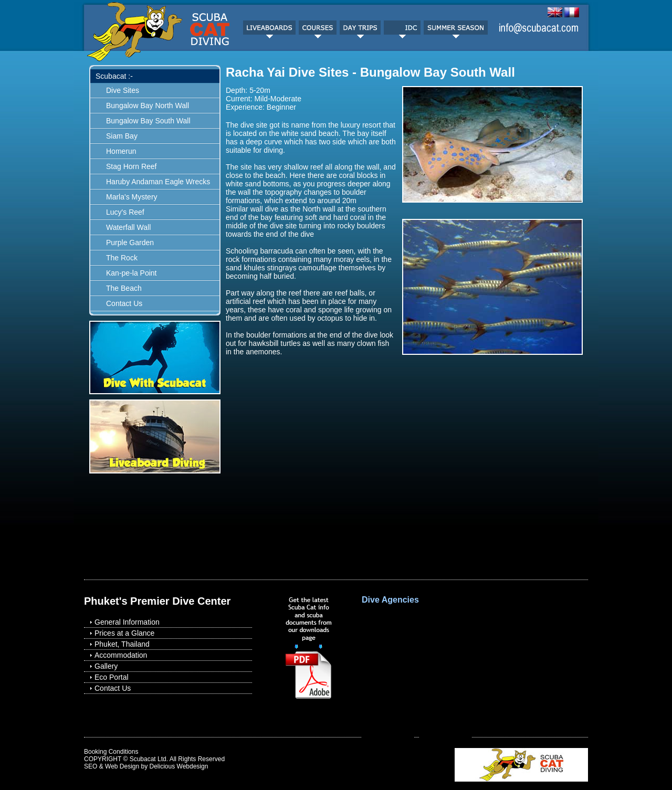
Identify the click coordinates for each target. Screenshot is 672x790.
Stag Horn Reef (132, 166)
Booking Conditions (111, 752)
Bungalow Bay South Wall (148, 121)
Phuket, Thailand (122, 644)
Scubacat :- (114, 76)
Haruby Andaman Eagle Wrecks (158, 182)
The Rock (122, 258)
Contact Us (124, 303)
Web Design (122, 766)
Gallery (106, 666)
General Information (127, 622)
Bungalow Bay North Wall (148, 106)
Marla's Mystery (132, 197)
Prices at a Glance (124, 633)
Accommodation (121, 655)
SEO (91, 766)
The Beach (124, 288)
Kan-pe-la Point (132, 273)
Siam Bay (122, 136)
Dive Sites (123, 90)
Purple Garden (130, 243)
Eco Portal (112, 677)
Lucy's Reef (125, 212)
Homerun (121, 151)
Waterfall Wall (128, 227)
